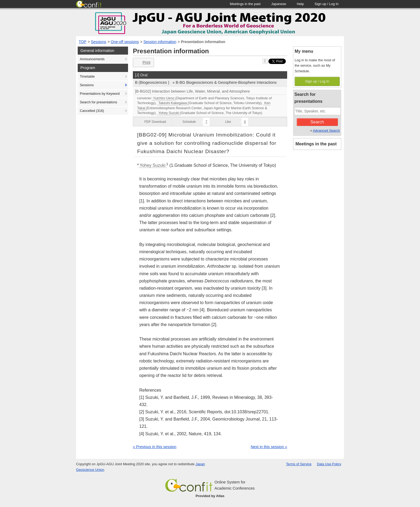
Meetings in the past (316, 144)
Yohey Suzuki (169, 113)
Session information (160, 42)
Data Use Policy (329, 464)
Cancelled (92, 111)
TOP (83, 42)
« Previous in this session (155, 447)
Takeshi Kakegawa (173, 103)
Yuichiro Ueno (164, 98)
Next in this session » (269, 447)
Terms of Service (299, 464)
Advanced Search (326, 130)
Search (317, 122)
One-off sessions (125, 42)
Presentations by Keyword (100, 94)
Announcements (92, 59)
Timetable (87, 76)
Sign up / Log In (317, 81)
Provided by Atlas (210, 496)
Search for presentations (98, 102)
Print (143, 63)
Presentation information (203, 42)
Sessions (99, 42)
